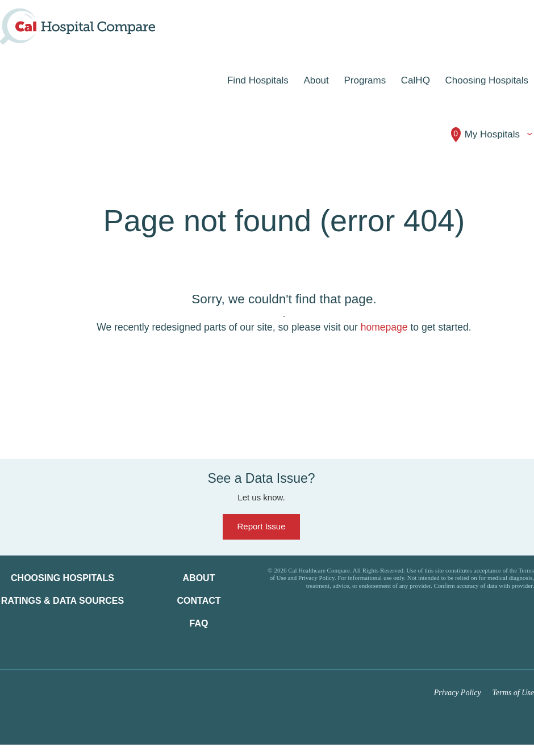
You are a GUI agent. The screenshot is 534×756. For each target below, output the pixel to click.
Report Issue (261, 526)
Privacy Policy (458, 693)
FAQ (199, 623)
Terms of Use (513, 693)
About (199, 578)
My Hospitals (485, 134)
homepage (384, 327)
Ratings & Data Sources (62, 601)
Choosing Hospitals (62, 578)
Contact (199, 601)
